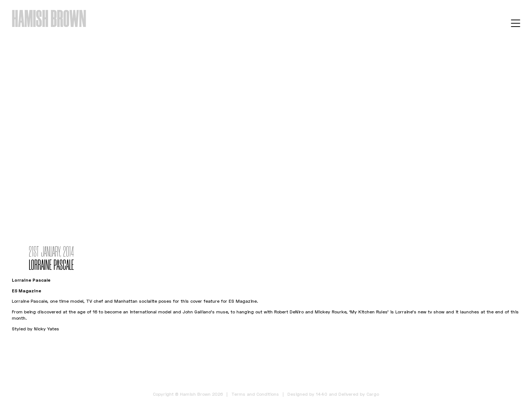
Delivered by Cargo (359, 394)
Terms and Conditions (255, 394)
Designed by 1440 (307, 394)
